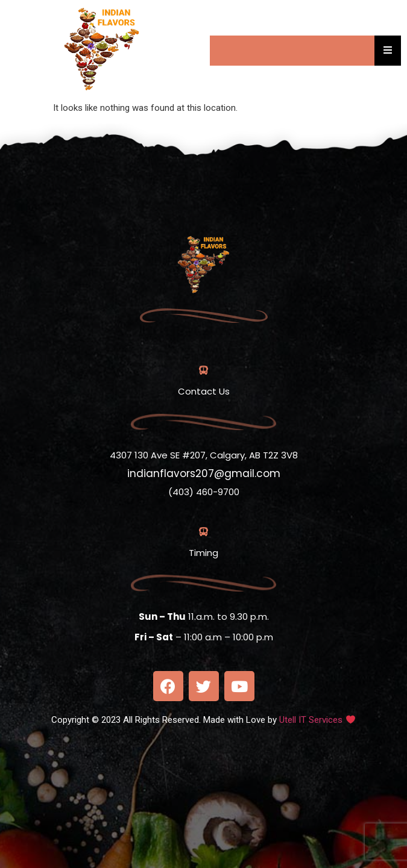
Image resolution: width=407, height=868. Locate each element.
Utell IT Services (311, 720)
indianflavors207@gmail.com (204, 473)
